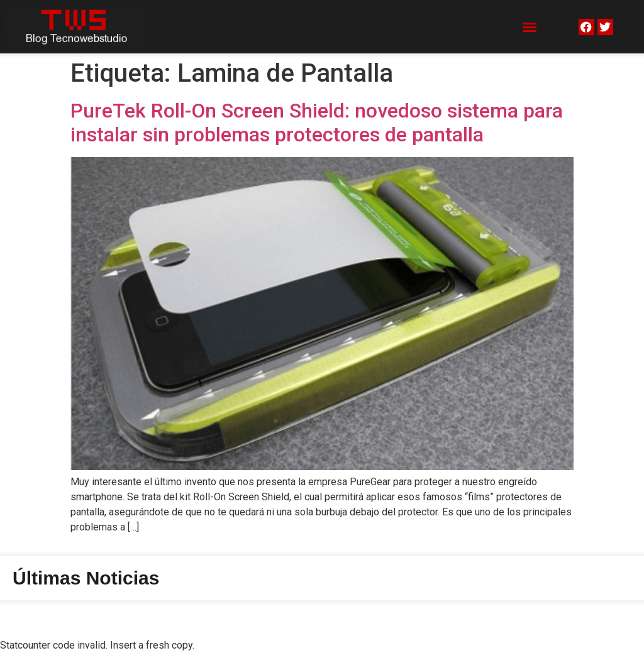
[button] (530, 27)
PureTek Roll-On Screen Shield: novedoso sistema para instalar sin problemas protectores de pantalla (317, 123)
